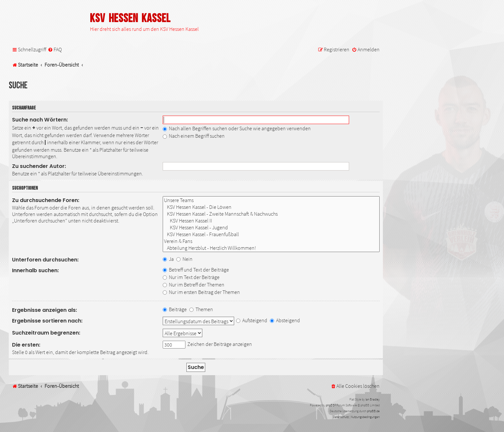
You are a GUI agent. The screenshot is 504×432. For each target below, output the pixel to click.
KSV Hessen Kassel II (271, 221)
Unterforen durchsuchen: (45, 260)
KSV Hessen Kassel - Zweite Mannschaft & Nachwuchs (271, 214)
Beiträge (175, 309)
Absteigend (285, 320)
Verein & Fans (271, 241)
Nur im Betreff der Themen (194, 285)
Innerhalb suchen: (35, 270)
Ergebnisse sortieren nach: (47, 321)
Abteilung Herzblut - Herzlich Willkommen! (271, 248)
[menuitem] (55, 50)
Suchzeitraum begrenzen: (46, 333)
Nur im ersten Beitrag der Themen (201, 292)
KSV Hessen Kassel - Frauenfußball (271, 234)
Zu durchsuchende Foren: (46, 200)
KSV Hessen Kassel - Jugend (271, 228)
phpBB (330, 405)
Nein (184, 259)
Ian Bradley (372, 399)
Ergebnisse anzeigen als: (44, 310)
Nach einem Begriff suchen (194, 136)
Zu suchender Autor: (39, 166)
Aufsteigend (252, 320)
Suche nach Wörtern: (40, 120)
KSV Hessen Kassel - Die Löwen (271, 207)
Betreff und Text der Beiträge (196, 270)
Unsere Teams (271, 200)
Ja (168, 259)
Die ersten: (26, 345)
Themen (201, 309)
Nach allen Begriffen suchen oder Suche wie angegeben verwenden (237, 128)
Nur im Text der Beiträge (191, 277)
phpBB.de (373, 411)
